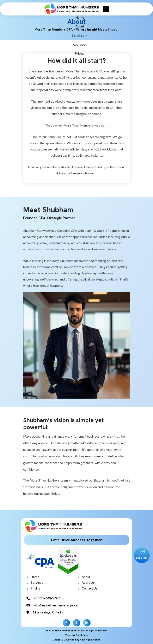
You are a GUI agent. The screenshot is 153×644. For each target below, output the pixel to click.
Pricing (35, 588)
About (86, 577)
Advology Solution (90, 640)
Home (35, 577)
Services (37, 583)
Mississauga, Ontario (45, 612)
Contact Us (90, 588)
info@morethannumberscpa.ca (52, 605)
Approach (89, 583)
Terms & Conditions (77, 635)
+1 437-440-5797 (43, 598)
